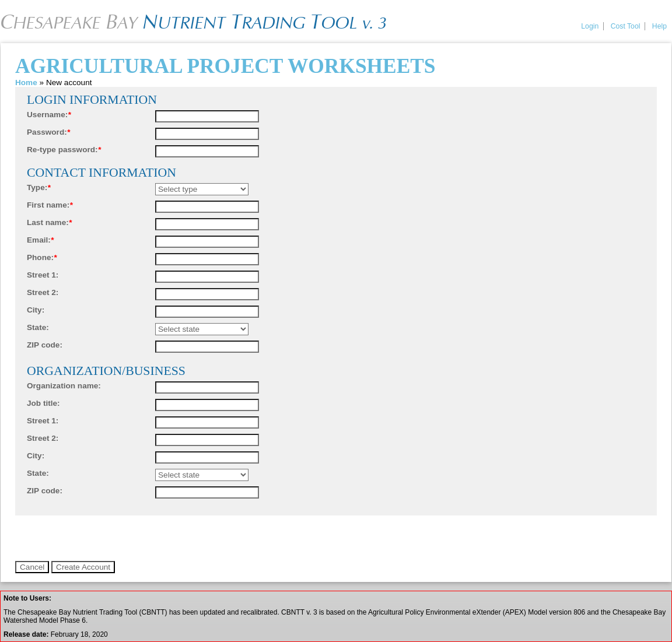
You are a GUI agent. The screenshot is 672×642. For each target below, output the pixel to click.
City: (36, 310)
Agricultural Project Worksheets (225, 66)
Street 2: (43, 292)
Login (590, 26)
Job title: (43, 403)
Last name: (49, 222)
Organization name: (64, 386)
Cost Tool (626, 26)
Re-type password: (64, 150)
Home (26, 83)
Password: (48, 132)
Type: (39, 187)
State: (38, 327)
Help (659, 26)
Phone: (42, 257)
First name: (50, 205)
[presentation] (104, 538)
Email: (40, 240)
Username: (49, 115)
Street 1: (43, 275)
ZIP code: (45, 345)
